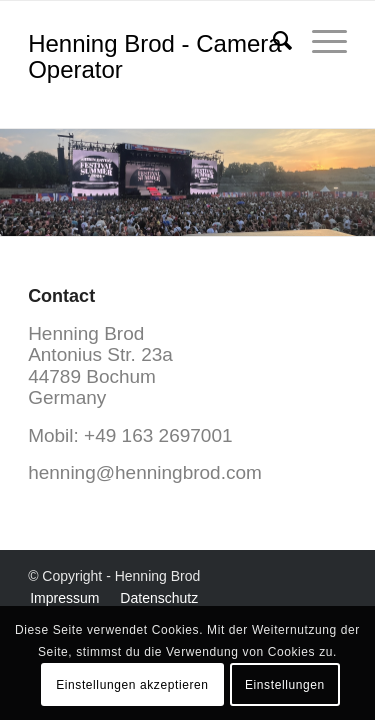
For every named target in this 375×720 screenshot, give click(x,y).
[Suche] (272, 41)
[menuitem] (272, 41)
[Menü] (319, 41)
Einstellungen (285, 685)
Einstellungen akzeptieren (132, 685)
